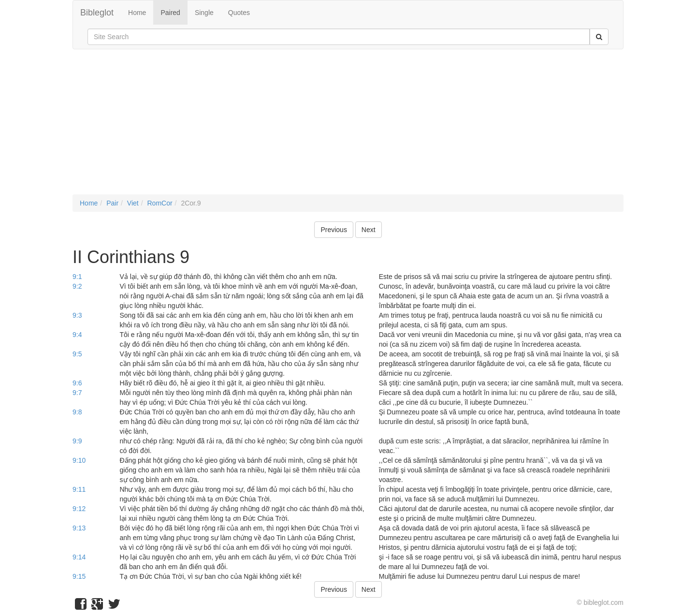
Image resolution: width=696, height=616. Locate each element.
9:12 (79, 509)
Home (137, 13)
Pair (112, 203)
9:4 (77, 335)
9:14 (79, 557)
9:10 (79, 460)
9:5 (77, 354)
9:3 (77, 315)
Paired (170, 13)
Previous (333, 230)
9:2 (77, 286)
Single (204, 13)
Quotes (239, 13)
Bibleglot (97, 13)
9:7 (77, 393)
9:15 (79, 576)
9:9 (77, 441)
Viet (133, 203)
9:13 (79, 528)
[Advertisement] (348, 127)
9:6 (77, 383)
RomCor (159, 203)
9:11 (79, 489)
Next (369, 230)
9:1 (77, 277)
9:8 (77, 412)
